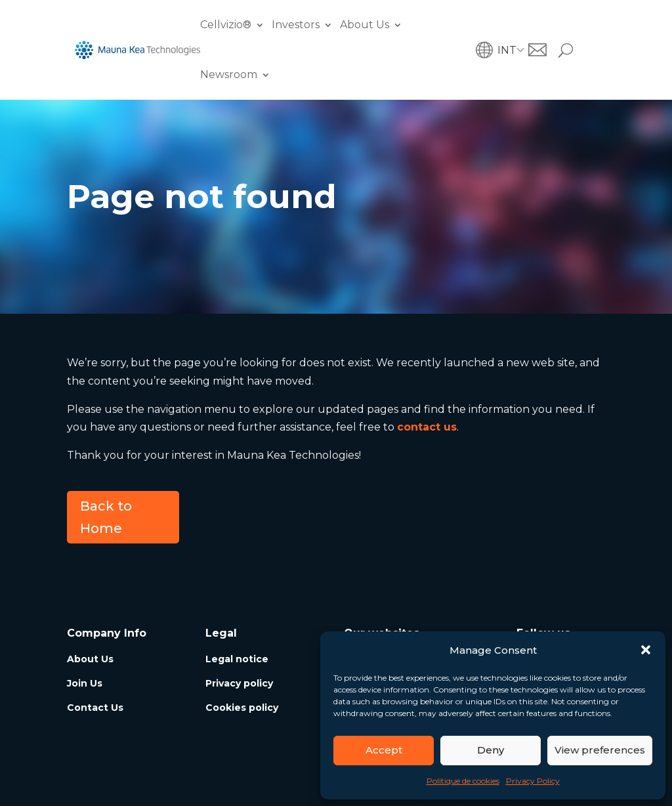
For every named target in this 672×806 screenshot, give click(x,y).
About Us (365, 25)
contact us (427, 427)
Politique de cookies (463, 781)
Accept (384, 750)
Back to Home (106, 517)
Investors (296, 25)
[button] (646, 650)
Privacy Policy (533, 781)
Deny (491, 750)
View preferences (600, 750)
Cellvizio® (226, 25)
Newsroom (229, 74)
